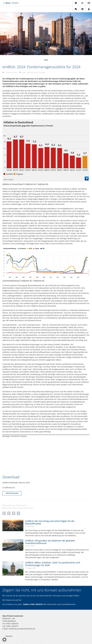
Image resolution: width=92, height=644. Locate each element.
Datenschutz (49, 634)
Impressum (37, 634)
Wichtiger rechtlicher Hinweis (15, 436)
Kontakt (28, 634)
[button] (4, 485)
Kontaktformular (69, 576)
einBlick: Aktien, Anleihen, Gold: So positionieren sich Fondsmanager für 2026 (53, 535)
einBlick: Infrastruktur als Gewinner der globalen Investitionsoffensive (50, 513)
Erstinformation (61, 634)
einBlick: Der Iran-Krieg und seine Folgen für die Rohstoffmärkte (50, 494)
